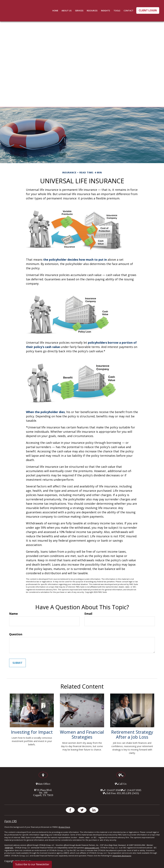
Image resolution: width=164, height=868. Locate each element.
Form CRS (10, 821)
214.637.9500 (114, 790)
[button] (70, 10)
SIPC (12, 847)
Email (88, 614)
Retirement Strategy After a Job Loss (132, 734)
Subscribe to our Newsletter (32, 864)
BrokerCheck (64, 827)
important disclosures (122, 855)
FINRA (7, 847)
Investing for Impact (32, 732)
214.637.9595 (134, 790)
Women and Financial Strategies (82, 734)
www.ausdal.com (92, 847)
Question (16, 634)
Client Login (148, 10)
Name (13, 614)
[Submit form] (17, 663)
